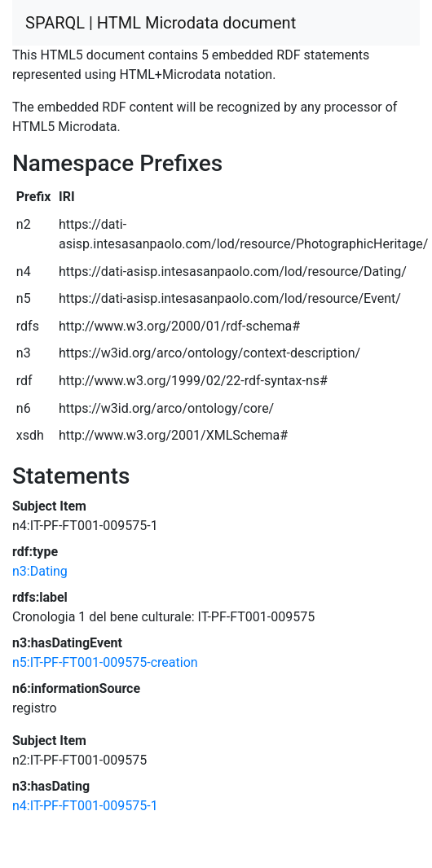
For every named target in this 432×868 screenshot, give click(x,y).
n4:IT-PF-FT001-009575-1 (85, 806)
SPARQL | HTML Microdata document (161, 23)
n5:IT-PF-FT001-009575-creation (105, 662)
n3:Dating (40, 571)
